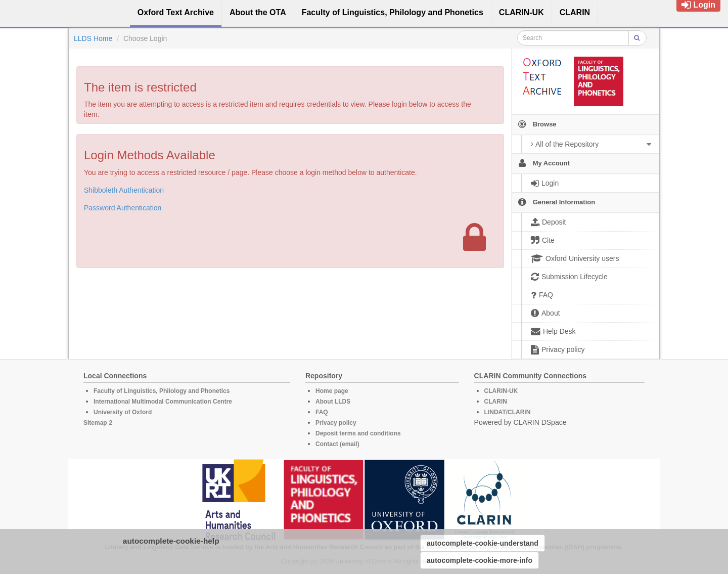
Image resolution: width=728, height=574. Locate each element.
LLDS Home (93, 38)
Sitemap (95, 423)
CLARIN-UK (501, 391)
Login (698, 5)
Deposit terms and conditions (358, 433)
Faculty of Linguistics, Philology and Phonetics (162, 391)
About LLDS (333, 402)
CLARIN (496, 402)
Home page (332, 391)
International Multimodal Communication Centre (163, 402)
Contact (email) (337, 444)
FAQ (322, 412)
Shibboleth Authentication (124, 190)
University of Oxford (123, 412)
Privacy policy (336, 423)
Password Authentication (123, 208)
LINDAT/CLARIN (508, 412)
